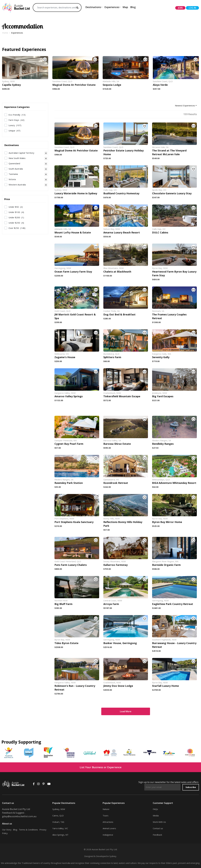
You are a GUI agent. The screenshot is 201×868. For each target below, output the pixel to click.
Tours (106, 816)
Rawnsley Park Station (69, 483)
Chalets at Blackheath (117, 272)
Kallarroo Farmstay (115, 565)
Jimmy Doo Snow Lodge (118, 686)
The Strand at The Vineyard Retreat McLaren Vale (169, 152)
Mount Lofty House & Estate (73, 232)
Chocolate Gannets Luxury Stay (172, 193)
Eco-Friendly (17, 115)
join (180, 8)
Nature (106, 809)
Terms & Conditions (28, 830)
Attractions (108, 822)
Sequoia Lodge (112, 85)
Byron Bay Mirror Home (167, 522)
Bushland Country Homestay (121, 193)
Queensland (14, 163)
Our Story (7, 830)
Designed (89, 856)
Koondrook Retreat (116, 483)
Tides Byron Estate (66, 643)
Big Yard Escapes (163, 396)
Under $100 (16, 212)
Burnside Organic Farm (166, 565)
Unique (14, 131)
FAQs (155, 809)
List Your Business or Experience (101, 767)
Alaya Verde (160, 85)
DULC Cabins (160, 232)
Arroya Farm (111, 604)
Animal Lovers (109, 828)
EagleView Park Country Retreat (173, 604)
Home (5, 33)
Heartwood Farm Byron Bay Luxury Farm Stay (174, 273)
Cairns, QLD (58, 816)
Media (156, 816)
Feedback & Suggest (13, 813)
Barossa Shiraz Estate (117, 444)
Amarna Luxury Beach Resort (122, 232)
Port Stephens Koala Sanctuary (74, 522)
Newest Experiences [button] (185, 106)
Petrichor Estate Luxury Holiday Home (123, 152)
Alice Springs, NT (60, 835)
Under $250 (16, 223)
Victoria (12, 179)
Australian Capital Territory (21, 153)
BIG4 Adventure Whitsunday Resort (174, 483)
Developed (101, 856)
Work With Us (159, 822)
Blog (133, 7)
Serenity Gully (161, 357)
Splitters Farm (112, 357)
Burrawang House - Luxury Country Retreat (174, 645)
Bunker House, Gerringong (120, 643)
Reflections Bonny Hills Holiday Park (123, 524)
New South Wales (17, 158)
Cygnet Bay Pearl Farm (69, 444)
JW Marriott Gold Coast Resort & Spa (75, 316)
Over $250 (17, 228)
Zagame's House (65, 357)
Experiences (112, 7)
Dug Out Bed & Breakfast (119, 314)
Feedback (157, 835)
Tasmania (13, 174)
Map (125, 7)
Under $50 (16, 207)
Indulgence (108, 835)
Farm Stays (16, 120)
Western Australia (17, 185)
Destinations (93, 7)
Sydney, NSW (59, 809)
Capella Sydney (11, 85)
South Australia (16, 169)
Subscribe (191, 787)
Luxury (15, 125)
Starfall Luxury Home (165, 686)
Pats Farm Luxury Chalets (71, 565)
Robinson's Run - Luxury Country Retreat (75, 688)
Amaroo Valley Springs (69, 396)
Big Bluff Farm (63, 604)
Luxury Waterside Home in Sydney (76, 193)
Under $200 (16, 217)
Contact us (158, 828)
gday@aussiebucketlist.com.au (19, 816)
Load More (126, 711)
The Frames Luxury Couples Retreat (169, 316)
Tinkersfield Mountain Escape (122, 396)
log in (192, 8)
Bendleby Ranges (163, 444)
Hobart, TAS (58, 822)
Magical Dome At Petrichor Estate (74, 85)
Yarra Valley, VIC (60, 828)
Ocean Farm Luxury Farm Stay (73, 272)
